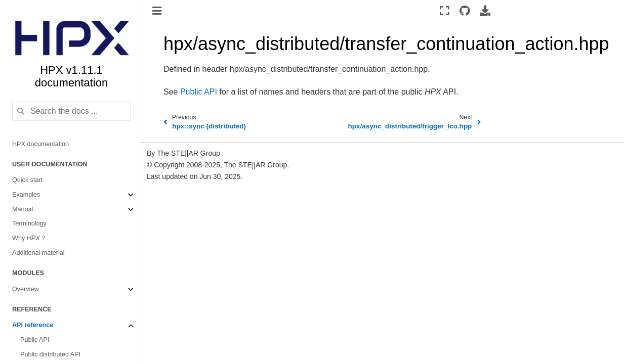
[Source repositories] (465, 11)
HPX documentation (40, 144)
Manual (23, 209)
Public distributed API (50, 354)
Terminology (29, 223)
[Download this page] (485, 11)
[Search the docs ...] (71, 111)
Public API (35, 340)
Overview (25, 289)
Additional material (38, 253)
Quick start (27, 180)
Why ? (29, 238)
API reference (33, 325)
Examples (26, 195)
